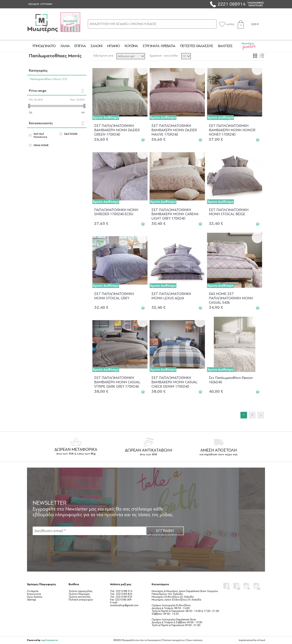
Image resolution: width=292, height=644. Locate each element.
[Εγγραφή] (89, 531)
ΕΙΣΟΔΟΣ (34, 4)
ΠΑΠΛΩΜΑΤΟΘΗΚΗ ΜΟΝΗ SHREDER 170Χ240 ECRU (116, 212)
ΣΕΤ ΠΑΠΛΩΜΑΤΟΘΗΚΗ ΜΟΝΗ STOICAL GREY (114, 296)
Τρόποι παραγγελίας (80, 591)
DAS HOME (71, 134)
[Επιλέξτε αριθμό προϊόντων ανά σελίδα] (186, 56)
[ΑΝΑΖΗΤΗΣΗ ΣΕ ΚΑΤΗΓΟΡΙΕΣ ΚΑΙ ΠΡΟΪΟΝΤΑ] (152, 24)
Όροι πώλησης (194, 640)
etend (261, 640)
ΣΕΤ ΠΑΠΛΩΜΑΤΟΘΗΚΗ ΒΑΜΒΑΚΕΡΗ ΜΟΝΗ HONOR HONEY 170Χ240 (232, 130)
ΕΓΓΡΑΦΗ (47, 4)
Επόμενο (261, 415)
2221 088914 (232, 4)
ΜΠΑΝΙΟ (113, 46)
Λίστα (262, 56)
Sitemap (32, 600)
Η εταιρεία (33, 591)
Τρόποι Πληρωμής (79, 594)
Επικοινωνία (34, 594)
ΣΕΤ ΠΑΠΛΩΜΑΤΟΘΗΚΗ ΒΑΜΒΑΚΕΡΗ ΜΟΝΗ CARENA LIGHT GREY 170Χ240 (175, 214)
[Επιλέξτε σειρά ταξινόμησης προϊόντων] (131, 56)
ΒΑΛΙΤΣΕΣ (225, 46)
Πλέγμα (255, 56)
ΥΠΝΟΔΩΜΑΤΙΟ (44, 46)
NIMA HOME (41, 145)
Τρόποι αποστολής (80, 597)
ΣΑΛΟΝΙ (96, 46)
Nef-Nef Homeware (40, 136)
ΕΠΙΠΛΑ (80, 46)
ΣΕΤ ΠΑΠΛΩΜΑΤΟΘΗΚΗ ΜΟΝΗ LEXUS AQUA (171, 296)
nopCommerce (49, 640)
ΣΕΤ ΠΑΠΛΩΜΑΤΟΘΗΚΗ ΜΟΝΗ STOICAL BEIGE (229, 212)
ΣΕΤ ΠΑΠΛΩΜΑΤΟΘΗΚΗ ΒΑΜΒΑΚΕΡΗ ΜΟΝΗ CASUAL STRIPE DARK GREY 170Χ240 (117, 382)
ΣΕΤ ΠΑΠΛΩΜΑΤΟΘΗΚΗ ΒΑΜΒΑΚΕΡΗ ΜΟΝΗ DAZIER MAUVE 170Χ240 (174, 130)
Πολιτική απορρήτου (173, 640)
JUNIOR (249, 46)
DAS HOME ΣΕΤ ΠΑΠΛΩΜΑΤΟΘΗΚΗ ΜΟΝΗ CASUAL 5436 (231, 298)
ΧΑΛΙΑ (65, 46)
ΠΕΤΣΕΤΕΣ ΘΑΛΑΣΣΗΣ (197, 46)
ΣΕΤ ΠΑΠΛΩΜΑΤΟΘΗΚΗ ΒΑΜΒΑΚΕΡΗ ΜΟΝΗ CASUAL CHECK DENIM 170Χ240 (175, 382)
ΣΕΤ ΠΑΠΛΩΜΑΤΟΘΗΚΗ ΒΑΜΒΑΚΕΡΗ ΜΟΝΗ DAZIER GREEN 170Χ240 (117, 130)
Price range (38, 91)
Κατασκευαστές (41, 123)
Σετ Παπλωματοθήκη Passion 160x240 (231, 380)
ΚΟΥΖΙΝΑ (131, 46)
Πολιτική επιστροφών (81, 600)
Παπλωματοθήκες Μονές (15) (48, 79)
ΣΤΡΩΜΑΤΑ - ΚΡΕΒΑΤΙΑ (159, 46)
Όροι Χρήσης (35, 597)
